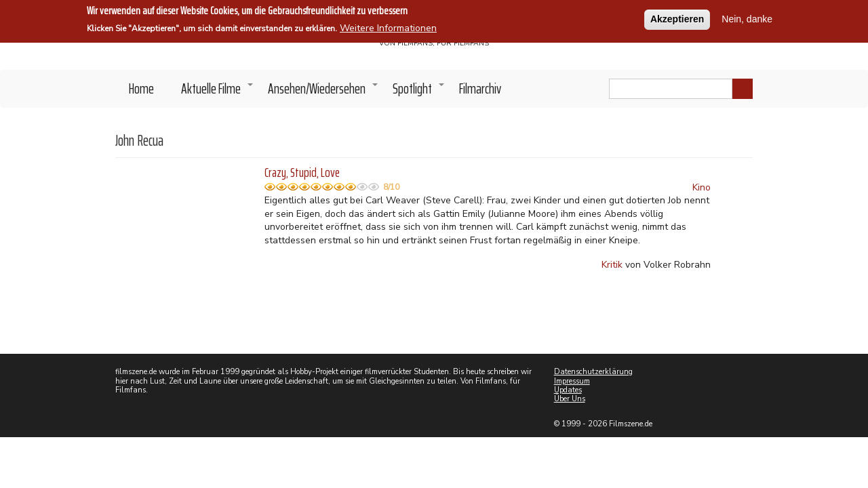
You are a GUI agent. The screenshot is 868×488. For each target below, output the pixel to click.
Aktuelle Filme (218, 92)
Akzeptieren (677, 18)
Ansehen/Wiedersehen (323, 92)
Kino (702, 187)
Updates (568, 390)
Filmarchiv (480, 88)
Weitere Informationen (388, 27)
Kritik (612, 265)
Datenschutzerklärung (593, 372)
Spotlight (419, 92)
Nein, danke (747, 18)
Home (141, 88)
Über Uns (570, 399)
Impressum (572, 381)
